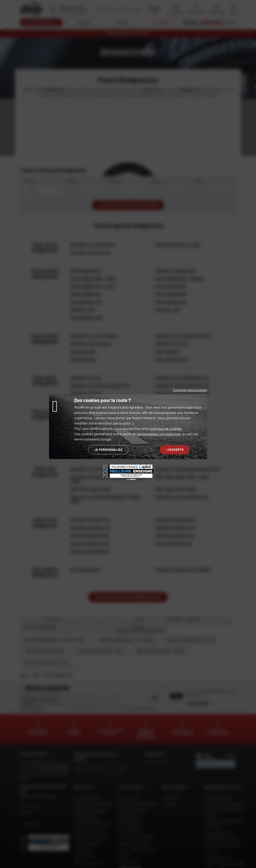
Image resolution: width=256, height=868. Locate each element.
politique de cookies (166, 428)
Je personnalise (108, 449)
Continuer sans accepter (190, 390)
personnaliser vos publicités (159, 434)
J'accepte (175, 449)
